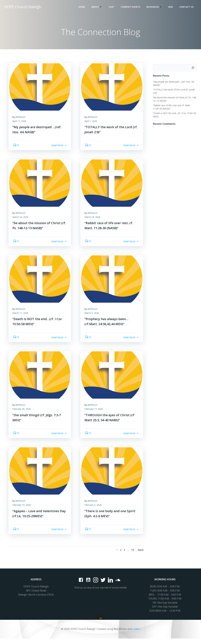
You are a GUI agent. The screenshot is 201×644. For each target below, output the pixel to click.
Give (171, 7)
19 (132, 556)
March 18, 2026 (93, 219)
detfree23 (21, 118)
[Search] (193, 68)
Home (82, 7)
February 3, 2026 (94, 510)
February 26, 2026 (22, 413)
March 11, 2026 (21, 316)
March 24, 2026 (21, 219)
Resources (155, 7)
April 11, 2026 (20, 122)
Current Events (131, 7)
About (97, 7)
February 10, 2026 (22, 510)
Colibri (136, 635)
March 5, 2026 (92, 316)
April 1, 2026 (91, 122)
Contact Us (187, 7)
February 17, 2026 (94, 413)
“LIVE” (112, 7)
